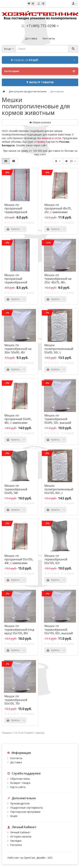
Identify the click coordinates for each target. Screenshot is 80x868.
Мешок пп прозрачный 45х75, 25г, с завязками (58, 208)
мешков (47, 138)
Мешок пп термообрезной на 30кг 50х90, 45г (18, 349)
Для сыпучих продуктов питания (28, 91)
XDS (50, 858)
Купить (13, 229)
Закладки (16, 841)
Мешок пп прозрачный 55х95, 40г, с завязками (18, 419)
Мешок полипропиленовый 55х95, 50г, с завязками (59, 351)
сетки (58, 138)
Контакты (16, 758)
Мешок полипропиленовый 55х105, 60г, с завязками (59, 491)
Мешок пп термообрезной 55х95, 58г (16, 489)
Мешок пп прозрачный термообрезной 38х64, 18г (16, 210)
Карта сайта (18, 787)
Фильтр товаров (40, 82)
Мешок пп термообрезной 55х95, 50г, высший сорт (58, 421)
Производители (20, 803)
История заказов (21, 836)
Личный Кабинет (20, 832)
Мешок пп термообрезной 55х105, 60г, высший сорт (59, 631)
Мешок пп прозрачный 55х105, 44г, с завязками (19, 559)
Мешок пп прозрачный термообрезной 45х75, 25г (16, 280)
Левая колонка (40, 122)
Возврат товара (20, 783)
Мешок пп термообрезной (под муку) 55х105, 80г (19, 630)
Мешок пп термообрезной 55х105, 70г (16, 700)
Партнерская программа (25, 812)
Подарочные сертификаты (27, 808)
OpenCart (30, 858)
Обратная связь (20, 779)
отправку (40, 142)
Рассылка (16, 845)
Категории (40, 71)
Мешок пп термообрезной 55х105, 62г (56, 559)
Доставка (16, 762)
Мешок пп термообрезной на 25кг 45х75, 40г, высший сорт (58, 280)
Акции (14, 816)
